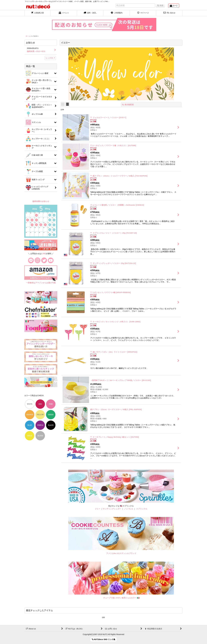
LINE (44, 254)
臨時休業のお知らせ (41, 201)
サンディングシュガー (112, 509)
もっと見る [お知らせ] (50, 58)
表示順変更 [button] (128, 105)
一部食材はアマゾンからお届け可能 (41, 283)
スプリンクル (142, 509)
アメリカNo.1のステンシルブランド (121, 553)
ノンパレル (129, 509)
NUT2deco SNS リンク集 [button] (104, 639)
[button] (90, 13)
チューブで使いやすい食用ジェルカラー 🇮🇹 (121, 598)
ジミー (98, 509)
